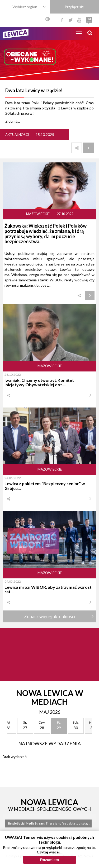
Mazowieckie (38, 214)
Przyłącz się (74, 7)
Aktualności (17, 135)
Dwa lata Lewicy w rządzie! (34, 90)
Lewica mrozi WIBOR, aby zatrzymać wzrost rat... (48, 589)
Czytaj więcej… (50, 852)
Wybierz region (25, 7)
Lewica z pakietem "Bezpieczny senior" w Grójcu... (45, 486)
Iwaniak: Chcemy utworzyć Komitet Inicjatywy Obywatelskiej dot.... (39, 382)
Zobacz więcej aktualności (49, 616)
